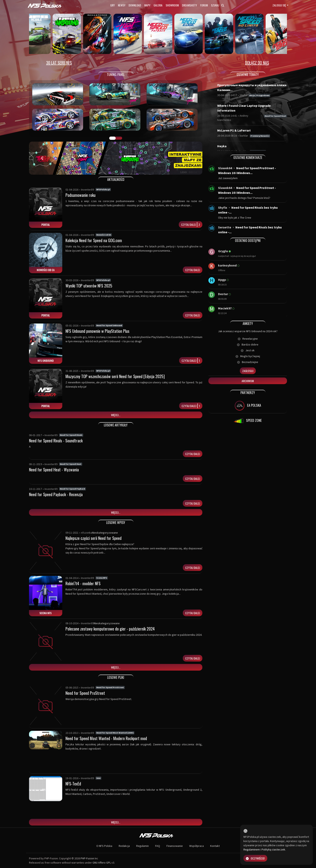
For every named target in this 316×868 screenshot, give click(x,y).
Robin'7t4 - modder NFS (83, 583)
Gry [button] (112, 5)
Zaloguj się (279, 5)
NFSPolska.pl (103, 189)
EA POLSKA (248, 406)
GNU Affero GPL (102, 863)
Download (135, 5)
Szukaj (218, 5)
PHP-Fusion (87, 858)
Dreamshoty (189, 5)
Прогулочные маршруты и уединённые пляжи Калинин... (252, 87)
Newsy (122, 5)
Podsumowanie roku (81, 195)
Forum (204, 5)
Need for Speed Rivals (71, 435)
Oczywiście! (255, 858)
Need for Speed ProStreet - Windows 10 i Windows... (247, 170)
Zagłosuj (248, 371)
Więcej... (116, 415)
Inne (98, 778)
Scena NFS (102, 578)
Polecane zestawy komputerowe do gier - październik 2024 (110, 629)
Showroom (172, 5)
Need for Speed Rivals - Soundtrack (56, 441)
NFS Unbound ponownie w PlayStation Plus (97, 331)
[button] (42, 158)
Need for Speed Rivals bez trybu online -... (248, 210)
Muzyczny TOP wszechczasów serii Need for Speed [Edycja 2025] (115, 376)
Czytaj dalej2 (191, 225)
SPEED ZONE (248, 421)
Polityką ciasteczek (273, 849)
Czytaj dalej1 (191, 360)
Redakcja (124, 846)
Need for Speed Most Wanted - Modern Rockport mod (106, 738)
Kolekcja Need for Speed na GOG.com (94, 240)
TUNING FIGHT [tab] (119, 138)
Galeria (158, 5)
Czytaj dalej (193, 270)
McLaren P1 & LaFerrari (234, 130)
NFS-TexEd (73, 784)
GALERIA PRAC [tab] (112, 138)
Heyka (222, 146)
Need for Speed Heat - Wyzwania (54, 470)
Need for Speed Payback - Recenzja (56, 494)
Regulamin (142, 846)
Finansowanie (175, 846)
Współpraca (196, 846)
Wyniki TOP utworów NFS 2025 (89, 286)
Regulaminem (252, 849)
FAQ (158, 846)
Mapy (147, 5)
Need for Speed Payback (72, 489)
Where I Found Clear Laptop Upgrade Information (244, 108)
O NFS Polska (104, 846)
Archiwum (248, 381)
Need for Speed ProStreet (110, 687)
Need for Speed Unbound (109, 325)
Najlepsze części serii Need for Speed (94, 538)
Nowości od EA (104, 235)
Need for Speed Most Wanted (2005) (115, 733)
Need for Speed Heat (71, 464)
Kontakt (215, 846)
